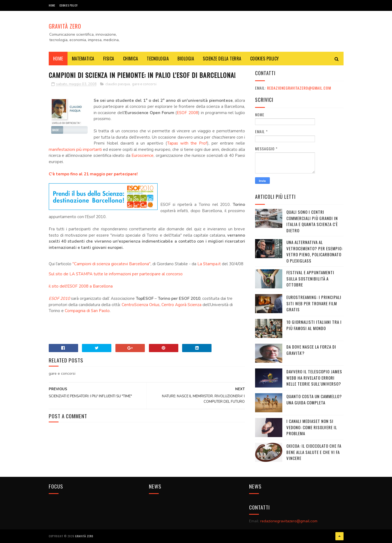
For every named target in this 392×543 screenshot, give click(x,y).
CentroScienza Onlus (141, 305)
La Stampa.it (209, 264)
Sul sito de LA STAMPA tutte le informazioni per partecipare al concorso (116, 274)
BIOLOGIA (186, 59)
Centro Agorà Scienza (181, 305)
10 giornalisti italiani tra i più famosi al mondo (314, 325)
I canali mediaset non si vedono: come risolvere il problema (312, 427)
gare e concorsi (144, 84)
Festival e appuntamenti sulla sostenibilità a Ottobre (310, 278)
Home (52, 5)
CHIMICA (131, 59)
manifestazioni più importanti (75, 150)
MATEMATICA (83, 59)
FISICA (109, 59)
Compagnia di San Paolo (87, 311)
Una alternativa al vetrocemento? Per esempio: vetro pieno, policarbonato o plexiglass (315, 251)
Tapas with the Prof (187, 143)
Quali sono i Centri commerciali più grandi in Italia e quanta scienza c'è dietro (312, 221)
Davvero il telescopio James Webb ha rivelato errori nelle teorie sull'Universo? (314, 378)
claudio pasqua (118, 84)
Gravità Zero (65, 26)
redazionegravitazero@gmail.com (299, 88)
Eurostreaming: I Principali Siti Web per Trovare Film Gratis (314, 303)
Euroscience (143, 155)
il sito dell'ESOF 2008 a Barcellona (81, 286)
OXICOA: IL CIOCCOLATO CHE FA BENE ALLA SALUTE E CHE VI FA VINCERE (314, 452)
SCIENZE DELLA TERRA (222, 59)
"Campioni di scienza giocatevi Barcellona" (111, 264)
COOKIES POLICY (69, 5)
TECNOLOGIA (158, 59)
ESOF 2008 (187, 113)
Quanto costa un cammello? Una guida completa (314, 399)
